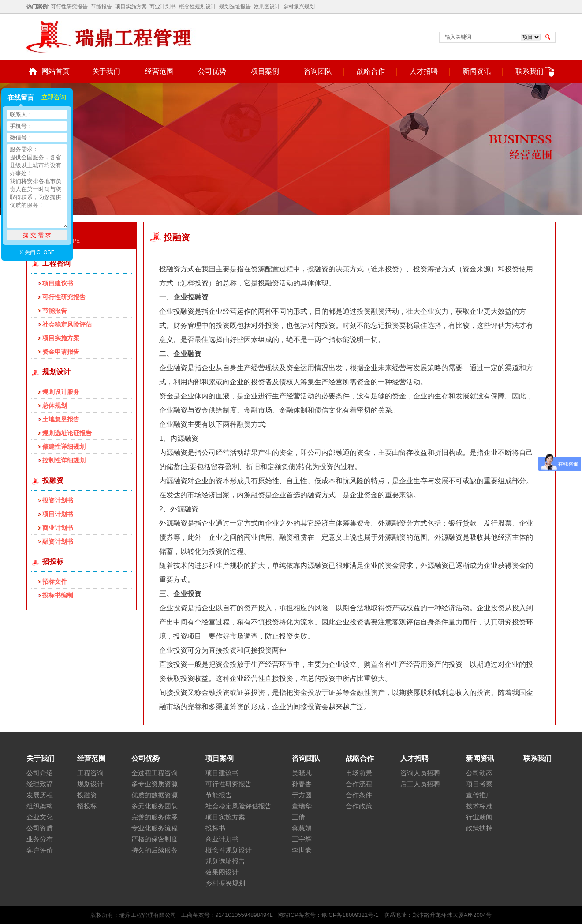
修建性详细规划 (64, 447)
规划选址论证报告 (67, 433)
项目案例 (265, 71)
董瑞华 (302, 806)
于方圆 (302, 795)
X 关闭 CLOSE (37, 252)
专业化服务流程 (155, 828)
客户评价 (40, 850)
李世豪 (302, 850)
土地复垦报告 (61, 419)
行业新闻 (479, 817)
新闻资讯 (477, 71)
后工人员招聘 (420, 784)
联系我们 (530, 71)
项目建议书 (58, 283)
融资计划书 (58, 541)
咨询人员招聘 (420, 773)
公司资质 (40, 828)
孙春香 (302, 784)
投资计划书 (58, 500)
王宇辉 (302, 839)
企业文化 (40, 817)
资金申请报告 (61, 352)
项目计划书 (58, 514)
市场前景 (359, 773)
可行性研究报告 (69, 7)
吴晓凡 (302, 773)
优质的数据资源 (155, 795)
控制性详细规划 (64, 460)
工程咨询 (56, 263)
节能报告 (101, 7)
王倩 (298, 817)
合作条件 (359, 795)
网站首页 (56, 71)
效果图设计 (267, 7)
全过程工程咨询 (155, 773)
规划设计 (56, 372)
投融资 (53, 480)
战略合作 (371, 71)
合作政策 (359, 806)
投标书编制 (58, 595)
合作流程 (359, 784)
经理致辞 (40, 784)
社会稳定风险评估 (67, 324)
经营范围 (159, 71)
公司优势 (212, 71)
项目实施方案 (131, 7)
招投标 (53, 562)
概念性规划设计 (198, 7)
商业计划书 (163, 7)
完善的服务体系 (155, 817)
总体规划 (55, 406)
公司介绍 (40, 773)
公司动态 (479, 773)
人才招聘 (424, 71)
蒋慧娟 (302, 828)
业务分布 (40, 839)
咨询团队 (318, 71)
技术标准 (479, 806)
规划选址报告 (235, 7)
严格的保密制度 (155, 839)
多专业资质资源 (155, 784)
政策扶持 (479, 828)
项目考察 (479, 784)
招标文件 (55, 582)
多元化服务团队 (155, 806)
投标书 (215, 828)
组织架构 (40, 806)
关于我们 (106, 71)
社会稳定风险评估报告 (239, 806)
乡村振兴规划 (299, 7)
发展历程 (40, 795)
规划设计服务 (61, 392)
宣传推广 (479, 795)
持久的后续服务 (155, 850)
